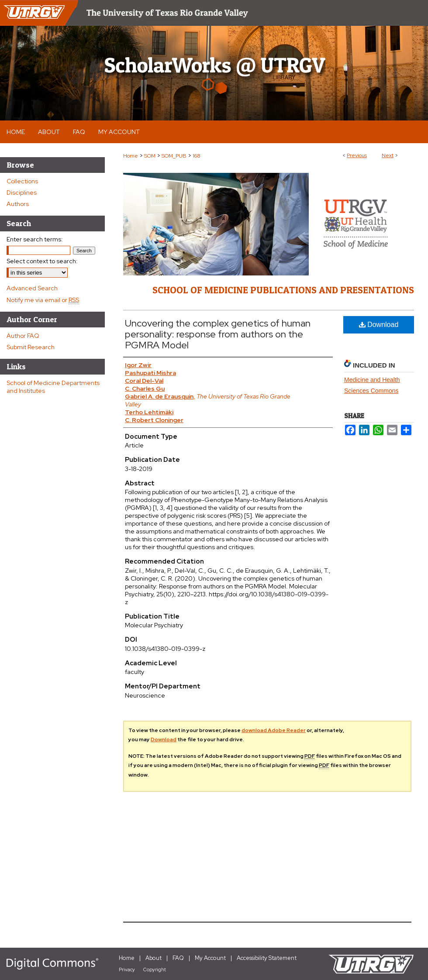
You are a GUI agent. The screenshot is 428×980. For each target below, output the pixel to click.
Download (379, 325)
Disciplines (22, 193)
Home (131, 156)
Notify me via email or (43, 300)
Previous (357, 155)
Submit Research (31, 347)
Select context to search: (42, 261)
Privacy (127, 970)
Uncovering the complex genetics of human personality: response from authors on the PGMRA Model (218, 334)
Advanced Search (32, 288)
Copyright (155, 970)
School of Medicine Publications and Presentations (283, 290)
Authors (18, 204)
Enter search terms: (35, 239)
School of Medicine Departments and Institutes (53, 387)
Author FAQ (23, 336)
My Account (210, 958)
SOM (150, 156)
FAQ (178, 958)
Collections (22, 181)
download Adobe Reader (274, 730)
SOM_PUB (174, 156)
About (154, 958)
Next (388, 155)
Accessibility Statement (267, 958)
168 (197, 156)
